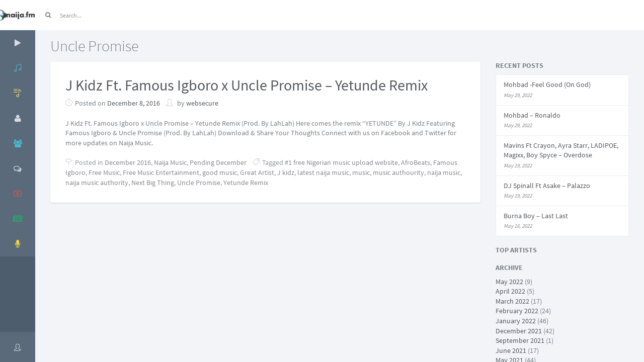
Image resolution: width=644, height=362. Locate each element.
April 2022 (510, 291)
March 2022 (512, 301)
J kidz (286, 172)
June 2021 (511, 350)
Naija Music (170, 162)
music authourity (398, 172)
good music (220, 172)
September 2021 (520, 340)
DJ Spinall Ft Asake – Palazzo (547, 186)
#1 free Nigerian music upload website (341, 162)
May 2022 (509, 282)
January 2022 (516, 321)
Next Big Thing (153, 183)
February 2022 (517, 311)
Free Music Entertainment (161, 172)
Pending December (218, 162)
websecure (202, 103)
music (361, 172)
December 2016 (128, 162)
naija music (444, 172)
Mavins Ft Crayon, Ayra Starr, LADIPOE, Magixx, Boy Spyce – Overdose (561, 150)
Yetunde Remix (246, 183)
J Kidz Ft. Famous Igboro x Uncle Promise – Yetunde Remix (247, 85)
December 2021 (519, 331)
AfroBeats (416, 162)
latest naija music (323, 172)
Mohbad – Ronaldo (532, 115)
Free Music (104, 172)
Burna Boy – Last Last (536, 216)
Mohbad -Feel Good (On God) (547, 84)
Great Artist (257, 172)
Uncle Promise (199, 183)
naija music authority (97, 183)
